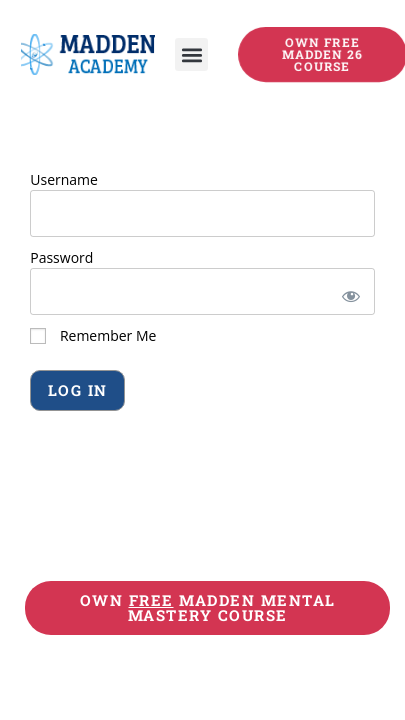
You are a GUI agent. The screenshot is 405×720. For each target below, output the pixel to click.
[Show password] (347, 291)
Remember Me (93, 335)
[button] (191, 54)
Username (64, 179)
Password (61, 257)
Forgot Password (89, 443)
